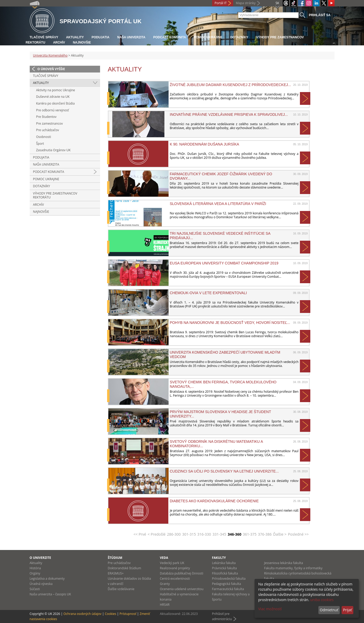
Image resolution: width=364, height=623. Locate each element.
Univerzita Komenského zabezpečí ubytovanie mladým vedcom (225, 354)
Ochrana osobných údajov (82, 614)
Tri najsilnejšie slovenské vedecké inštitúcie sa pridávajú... (220, 235)
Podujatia (101, 37)
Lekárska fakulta (224, 563)
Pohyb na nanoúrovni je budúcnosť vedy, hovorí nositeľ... (230, 323)
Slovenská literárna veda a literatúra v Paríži (218, 204)
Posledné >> (298, 534)
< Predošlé (157, 534)
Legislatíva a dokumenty (47, 579)
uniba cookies (322, 600)
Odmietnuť (329, 610)
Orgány (35, 573)
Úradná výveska (41, 584)
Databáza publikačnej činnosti (182, 573)
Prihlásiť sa (320, 15)
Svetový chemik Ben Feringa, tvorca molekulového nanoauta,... (223, 384)
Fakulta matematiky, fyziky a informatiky (293, 568)
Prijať (347, 610)
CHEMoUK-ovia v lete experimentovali (208, 293)
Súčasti (35, 589)
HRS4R (165, 605)
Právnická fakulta (224, 568)
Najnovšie (82, 43)
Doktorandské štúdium (125, 568)
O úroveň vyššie (51, 69)
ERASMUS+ (116, 573)
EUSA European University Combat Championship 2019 (224, 263)
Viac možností (270, 609)
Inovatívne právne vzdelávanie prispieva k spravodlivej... (229, 114)
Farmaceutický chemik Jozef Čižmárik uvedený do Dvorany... (221, 176)
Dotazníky (239, 37)
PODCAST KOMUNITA (170, 37)
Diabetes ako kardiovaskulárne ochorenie (214, 501)
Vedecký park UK (172, 563)
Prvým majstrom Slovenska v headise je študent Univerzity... (220, 414)
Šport (40, 144)
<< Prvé (140, 534)
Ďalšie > (280, 534)
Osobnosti (44, 137)
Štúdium (115, 558)
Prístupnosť (128, 614)
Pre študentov (46, 117)
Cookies (110, 614)
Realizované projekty (175, 568)
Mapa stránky (246, 3)
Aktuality (75, 37)
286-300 (174, 534)
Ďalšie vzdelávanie (121, 589)
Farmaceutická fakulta (228, 589)
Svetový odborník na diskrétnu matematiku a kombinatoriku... (216, 444)
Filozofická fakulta (225, 573)
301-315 (189, 534)
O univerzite (41, 558)
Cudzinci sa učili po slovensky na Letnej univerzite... (224, 471)
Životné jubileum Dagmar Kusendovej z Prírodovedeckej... (230, 85)
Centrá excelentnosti (175, 579)
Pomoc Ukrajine (208, 37)
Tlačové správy (44, 37)
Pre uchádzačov (48, 130)
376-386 (265, 534)
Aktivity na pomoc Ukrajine (56, 90)
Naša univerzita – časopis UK (50, 594)
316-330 (204, 534)
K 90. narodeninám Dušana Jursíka (205, 144)
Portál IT (221, 3)
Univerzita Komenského (50, 55)
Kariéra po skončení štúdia (55, 103)
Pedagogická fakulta (227, 584)
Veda (164, 558)
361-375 (250, 534)
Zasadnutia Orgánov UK (53, 150)
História (35, 568)
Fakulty (219, 558)
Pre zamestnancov (50, 123)
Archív (59, 43)
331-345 (220, 534)
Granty (165, 584)
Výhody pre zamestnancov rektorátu (55, 195)
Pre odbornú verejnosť (53, 110)
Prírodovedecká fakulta (229, 579)
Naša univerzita (131, 37)
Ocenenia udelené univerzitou (182, 589)
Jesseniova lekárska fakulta (284, 563)
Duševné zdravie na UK (53, 97)
